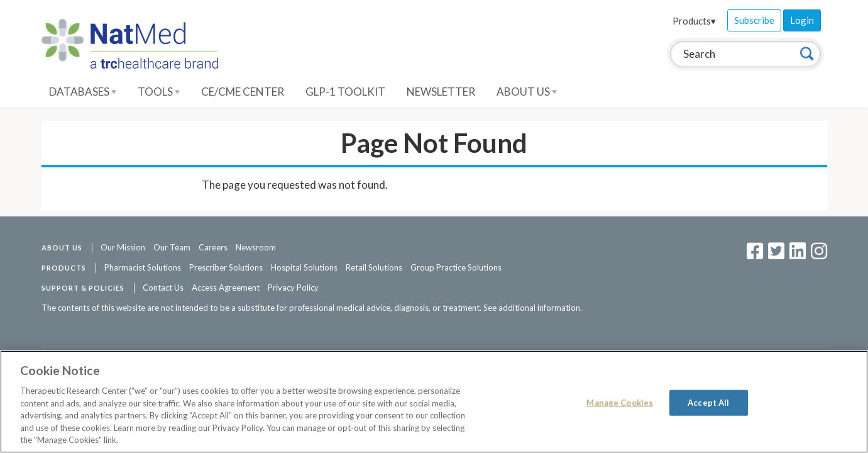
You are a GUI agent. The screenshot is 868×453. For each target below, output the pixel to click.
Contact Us (163, 288)
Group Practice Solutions (456, 267)
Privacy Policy (293, 288)
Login (802, 20)
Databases (83, 92)
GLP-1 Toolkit (345, 92)
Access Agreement (226, 288)
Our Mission (123, 247)
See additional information (532, 308)
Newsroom (256, 247)
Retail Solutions (374, 267)
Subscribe (754, 20)
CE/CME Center (243, 92)
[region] (434, 402)
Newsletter (441, 92)
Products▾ (694, 21)
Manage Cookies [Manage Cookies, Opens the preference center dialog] (620, 402)
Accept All (708, 402)
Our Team (172, 247)
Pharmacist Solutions (143, 267)
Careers (213, 247)
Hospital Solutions (304, 267)
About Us (527, 92)
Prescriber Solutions (226, 267)
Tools (159, 92)
